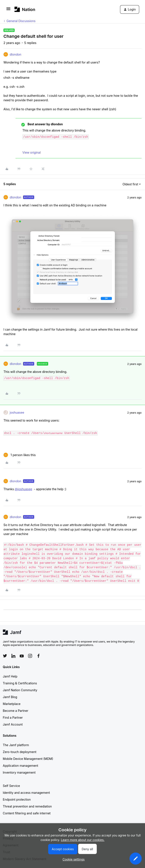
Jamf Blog (10, 697)
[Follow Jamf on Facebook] (39, 656)
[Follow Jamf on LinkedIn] (13, 656)
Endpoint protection (17, 799)
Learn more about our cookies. (83, 840)
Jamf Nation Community (20, 690)
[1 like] (20, 455)
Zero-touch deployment (20, 752)
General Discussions (21, 21)
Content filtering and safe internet (27, 813)
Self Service (11, 786)
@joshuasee (23, 489)
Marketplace (12, 704)
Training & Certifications (20, 683)
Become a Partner (15, 711)
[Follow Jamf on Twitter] (5, 656)
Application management (20, 766)
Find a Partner (13, 718)
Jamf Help (10, 676)
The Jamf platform (16, 745)
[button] (8, 10)
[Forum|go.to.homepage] (25, 9)
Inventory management (19, 772)
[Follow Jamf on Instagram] (30, 656)
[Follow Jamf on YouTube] (22, 656)
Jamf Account (13, 724)
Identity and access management (26, 793)
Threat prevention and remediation (27, 806)
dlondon (15, 54)
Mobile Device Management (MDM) (28, 759)
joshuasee (17, 412)
